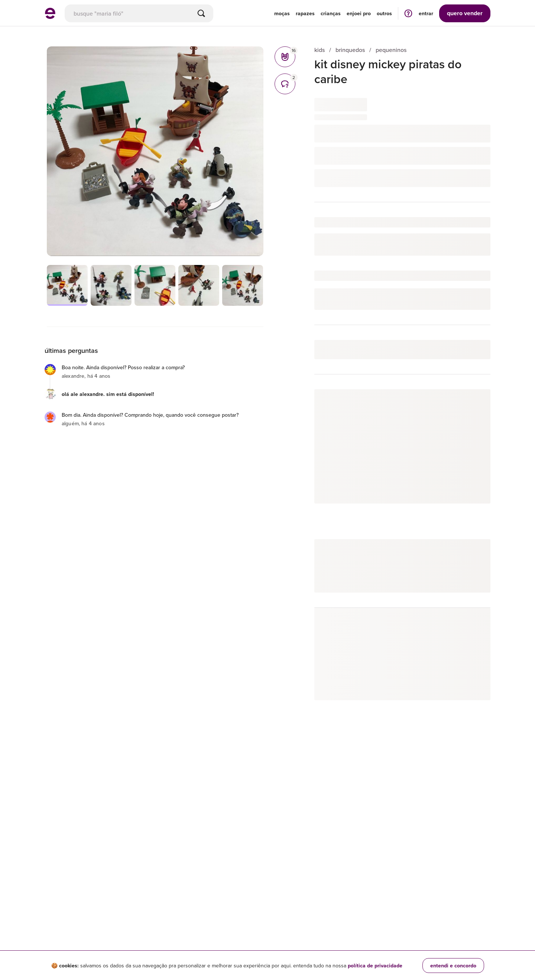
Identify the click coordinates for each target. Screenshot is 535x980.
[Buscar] (201, 13)
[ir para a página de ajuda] (408, 13)
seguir (474, 402)
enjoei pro (359, 13)
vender (465, 13)
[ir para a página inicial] (50, 17)
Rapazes (305, 13)
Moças (282, 13)
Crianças (331, 13)
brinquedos (350, 50)
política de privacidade (375, 966)
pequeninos (391, 50)
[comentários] (285, 84)
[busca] (139, 13)
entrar (426, 13)
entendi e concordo (453, 966)
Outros (384, 13)
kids (320, 50)
